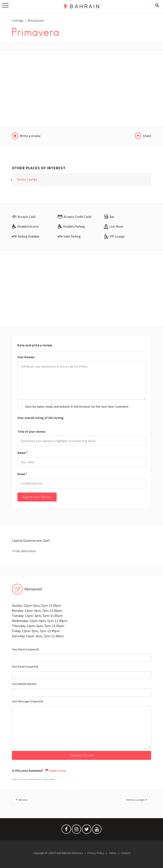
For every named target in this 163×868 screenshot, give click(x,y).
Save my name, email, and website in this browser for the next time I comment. (77, 407)
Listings (18, 20)
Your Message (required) (81, 724)
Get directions (26, 551)
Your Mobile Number (81, 689)
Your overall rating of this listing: (41, 418)
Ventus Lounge (135, 800)
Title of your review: (32, 432)
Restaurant (36, 20)
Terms (112, 853)
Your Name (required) (81, 655)
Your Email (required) (81, 672)
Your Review (26, 357)
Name (22, 453)
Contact (126, 853)
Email (22, 474)
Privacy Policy (96, 853)
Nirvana (23, 800)
